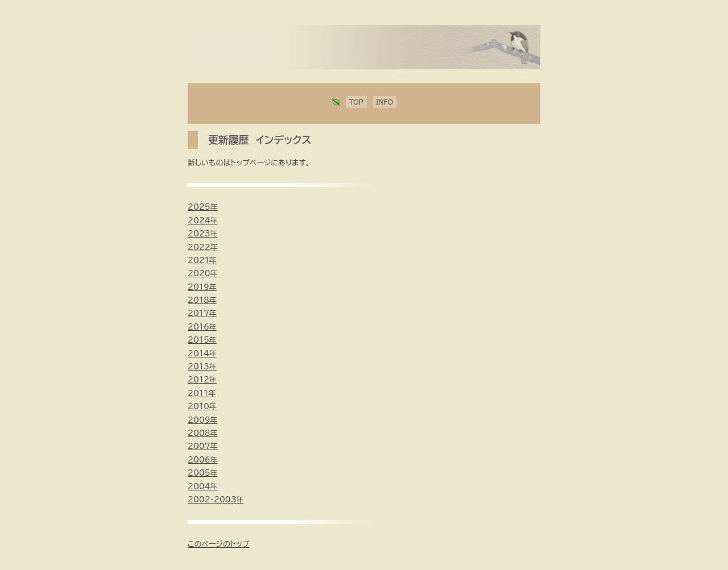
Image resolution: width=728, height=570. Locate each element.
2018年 (202, 300)
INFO (384, 102)
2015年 (202, 340)
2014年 (202, 354)
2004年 (203, 487)
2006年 (203, 460)
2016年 (202, 327)
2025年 (203, 207)
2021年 (202, 261)
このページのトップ (219, 544)
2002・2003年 (216, 500)
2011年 (202, 394)
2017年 (202, 313)
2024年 (203, 221)
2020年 (203, 274)
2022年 (203, 247)
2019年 (202, 287)
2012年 (202, 380)
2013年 (202, 367)
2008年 (203, 433)
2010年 (202, 407)
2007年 (203, 446)
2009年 (203, 420)
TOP (356, 102)
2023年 (203, 234)
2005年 (203, 473)
